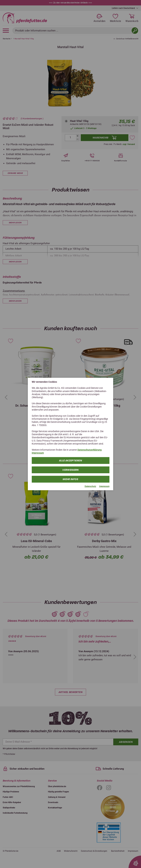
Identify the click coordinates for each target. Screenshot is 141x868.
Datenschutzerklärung (90, 450)
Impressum (38, 453)
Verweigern (70, 470)
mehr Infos (70, 479)
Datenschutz (90, 486)
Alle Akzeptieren (70, 460)
